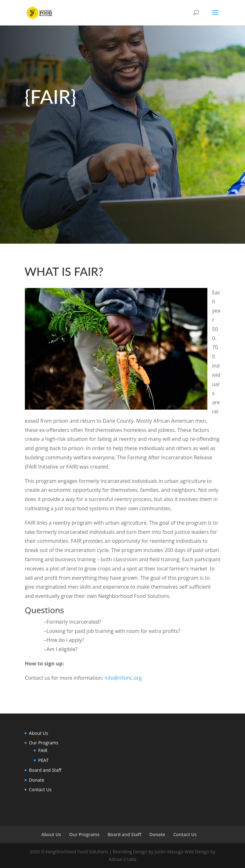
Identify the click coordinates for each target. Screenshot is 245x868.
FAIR (43, 750)
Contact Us (40, 789)
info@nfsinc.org (123, 678)
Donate (37, 780)
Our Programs (44, 743)
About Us (39, 733)
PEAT (44, 760)
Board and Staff (45, 770)
